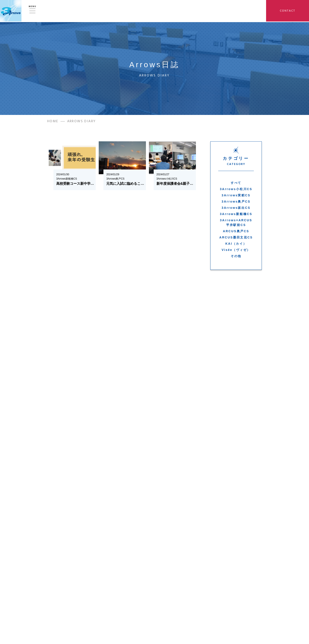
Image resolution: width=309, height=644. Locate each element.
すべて (236, 184)
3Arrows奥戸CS (236, 203)
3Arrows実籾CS (236, 196)
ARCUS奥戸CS (236, 232)
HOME (53, 122)
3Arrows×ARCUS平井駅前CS (236, 224)
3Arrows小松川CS (236, 190)
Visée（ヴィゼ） (236, 251)
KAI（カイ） (236, 245)
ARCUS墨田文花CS (236, 238)
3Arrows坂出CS (236, 209)
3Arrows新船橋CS (236, 215)
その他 (236, 257)
